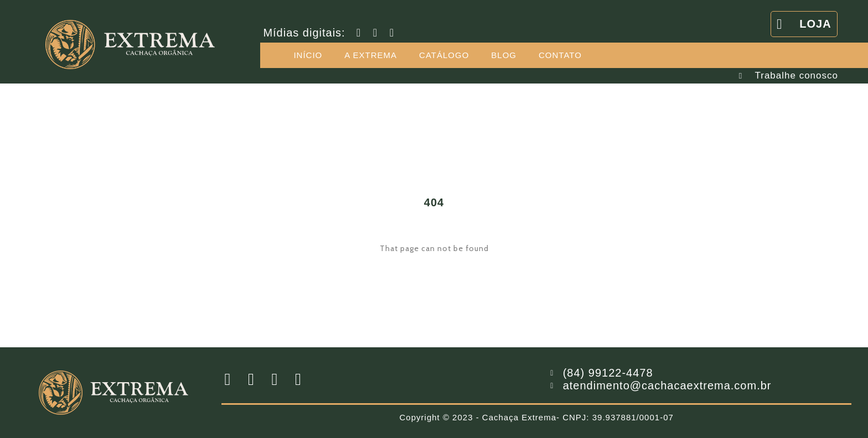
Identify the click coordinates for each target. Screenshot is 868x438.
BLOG (504, 55)
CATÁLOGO (444, 55)
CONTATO (560, 55)
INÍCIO (308, 55)
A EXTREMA (371, 55)
